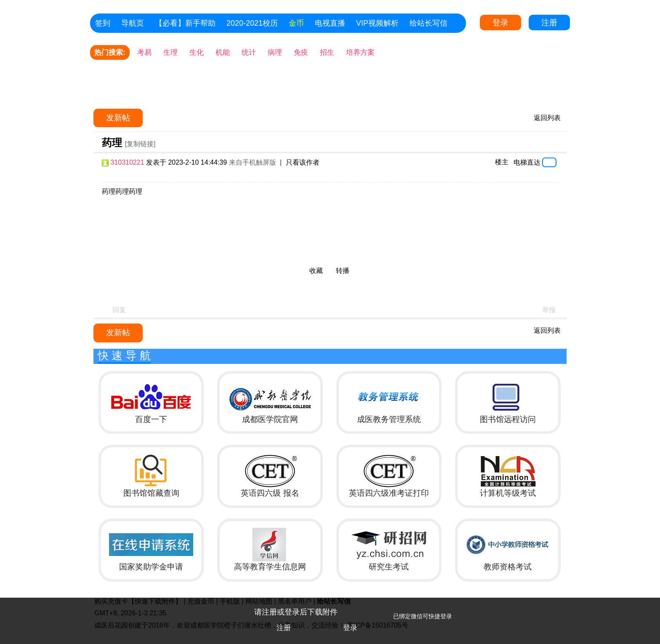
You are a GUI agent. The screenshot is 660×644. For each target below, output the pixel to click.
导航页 (133, 23)
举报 (549, 310)
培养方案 (360, 52)
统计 (249, 52)
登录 (500, 23)
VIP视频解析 (377, 23)
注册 (549, 23)
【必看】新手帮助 (185, 23)
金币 (296, 23)
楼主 (502, 162)
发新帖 (118, 118)
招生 (327, 52)
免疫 (301, 52)
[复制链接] (140, 144)
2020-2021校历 (252, 23)
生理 (170, 52)
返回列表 (547, 118)
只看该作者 (303, 162)
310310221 (127, 162)
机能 (223, 52)
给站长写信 (428, 23)
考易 (144, 52)
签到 (103, 23)
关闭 (649, 608)
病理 (275, 52)
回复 (119, 310)
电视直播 (330, 23)
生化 (197, 52)
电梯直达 (527, 162)
